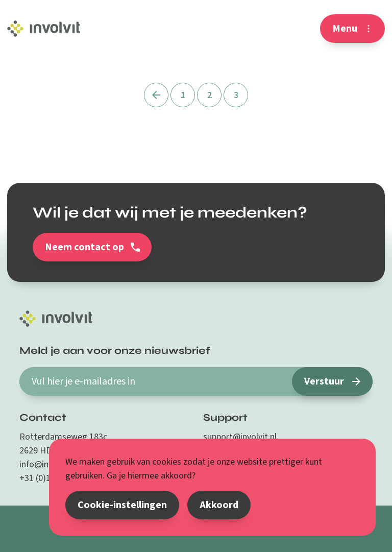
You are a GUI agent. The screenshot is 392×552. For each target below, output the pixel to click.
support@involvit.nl (240, 437)
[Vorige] (156, 95)
